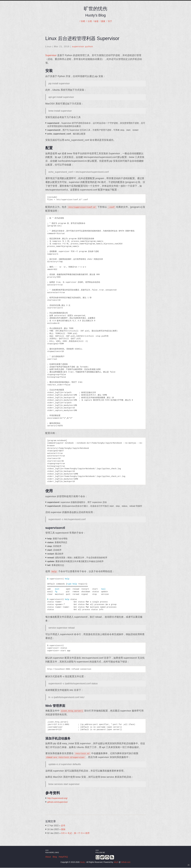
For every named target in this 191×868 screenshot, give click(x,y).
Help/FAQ (63, 857)
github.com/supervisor (58, 802)
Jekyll (116, 862)
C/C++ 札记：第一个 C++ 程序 (75, 833)
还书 (63, 826)
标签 (96, 21)
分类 (89, 21)
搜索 (104, 21)
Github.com (126, 862)
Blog (55, 857)
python (89, 47)
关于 (111, 21)
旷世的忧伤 (96, 9)
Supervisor (51, 56)
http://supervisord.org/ (57, 798)
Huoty (82, 862)
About (48, 857)
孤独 (63, 830)
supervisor (78, 47)
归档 (82, 21)
